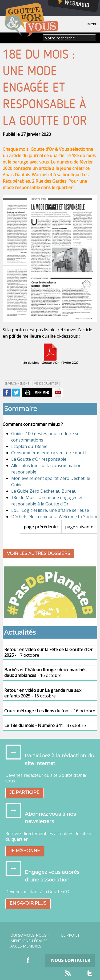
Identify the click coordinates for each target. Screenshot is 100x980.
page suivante (79, 527)
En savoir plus (28, 903)
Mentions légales (29, 941)
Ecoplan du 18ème (29, 446)
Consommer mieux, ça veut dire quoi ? (49, 453)
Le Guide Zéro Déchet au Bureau (44, 491)
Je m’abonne (25, 851)
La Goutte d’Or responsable (39, 459)
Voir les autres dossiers (39, 554)
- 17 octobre (48, 652)
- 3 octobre (45, 725)
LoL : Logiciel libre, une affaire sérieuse (50, 510)
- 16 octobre (46, 673)
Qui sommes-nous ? (30, 935)
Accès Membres (26, 946)
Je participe (25, 792)
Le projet (71, 935)
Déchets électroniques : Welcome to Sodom (54, 517)
